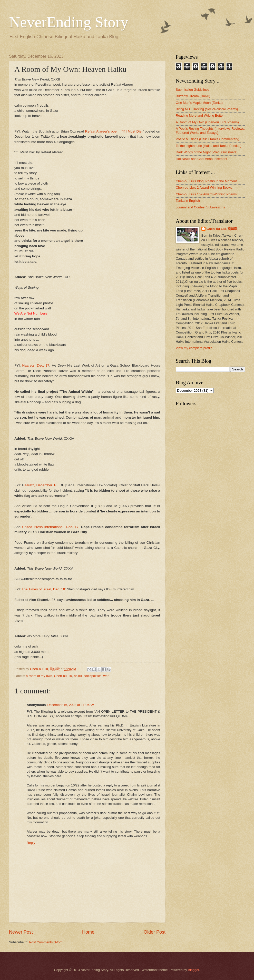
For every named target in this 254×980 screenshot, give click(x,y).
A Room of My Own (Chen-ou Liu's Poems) (207, 122)
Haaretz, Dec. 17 (36, 365)
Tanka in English (188, 201)
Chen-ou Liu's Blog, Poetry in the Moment (206, 181)
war (106, 676)
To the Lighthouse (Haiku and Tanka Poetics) (208, 146)
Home (88, 932)
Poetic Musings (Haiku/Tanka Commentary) (208, 139)
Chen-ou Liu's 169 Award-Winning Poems (206, 194)
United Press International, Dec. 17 (50, 527)
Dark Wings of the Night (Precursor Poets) (207, 152)
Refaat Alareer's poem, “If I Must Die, (114, 131)
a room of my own (39, 676)
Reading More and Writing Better (200, 115)
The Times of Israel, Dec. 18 (43, 589)
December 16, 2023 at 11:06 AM (71, 705)
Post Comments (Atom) (46, 942)
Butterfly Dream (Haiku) (193, 96)
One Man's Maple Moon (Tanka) (199, 103)
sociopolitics (92, 676)
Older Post (155, 932)
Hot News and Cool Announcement (201, 159)
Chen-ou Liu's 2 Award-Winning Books (204, 188)
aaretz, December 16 (41, 485)
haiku (78, 676)
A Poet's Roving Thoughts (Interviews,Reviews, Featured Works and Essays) (210, 130)
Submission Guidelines (193, 90)
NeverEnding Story (69, 22)
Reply (31, 843)
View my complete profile (194, 348)
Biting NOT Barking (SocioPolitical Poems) (207, 109)
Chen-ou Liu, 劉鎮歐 (222, 229)
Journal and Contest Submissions (200, 207)
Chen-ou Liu (63, 676)
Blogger (193, 970)
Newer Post (21, 932)
